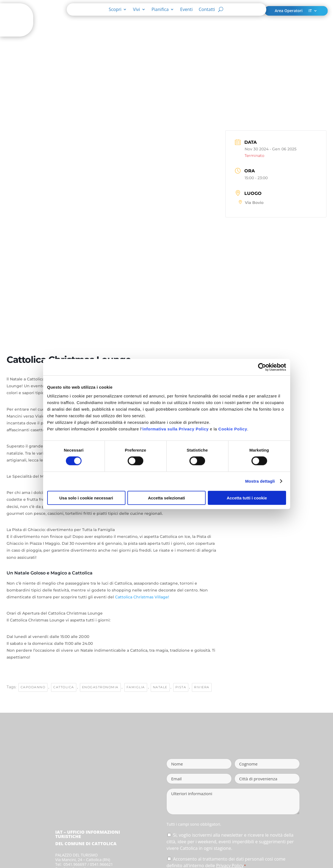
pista (181, 687)
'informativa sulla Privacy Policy (175, 429)
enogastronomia (100, 687)
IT (310, 11)
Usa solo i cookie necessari (86, 498)
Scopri (115, 10)
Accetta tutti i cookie (247, 498)
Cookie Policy (233, 429)
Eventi (186, 10)
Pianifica (160, 10)
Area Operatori (289, 11)
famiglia (136, 687)
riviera (202, 687)
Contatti (207, 10)
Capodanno (33, 687)
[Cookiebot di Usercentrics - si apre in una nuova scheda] (262, 367)
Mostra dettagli (260, 481)
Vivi (136, 10)
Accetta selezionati (166, 498)
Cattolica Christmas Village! (142, 597)
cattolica (64, 687)
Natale (160, 687)
